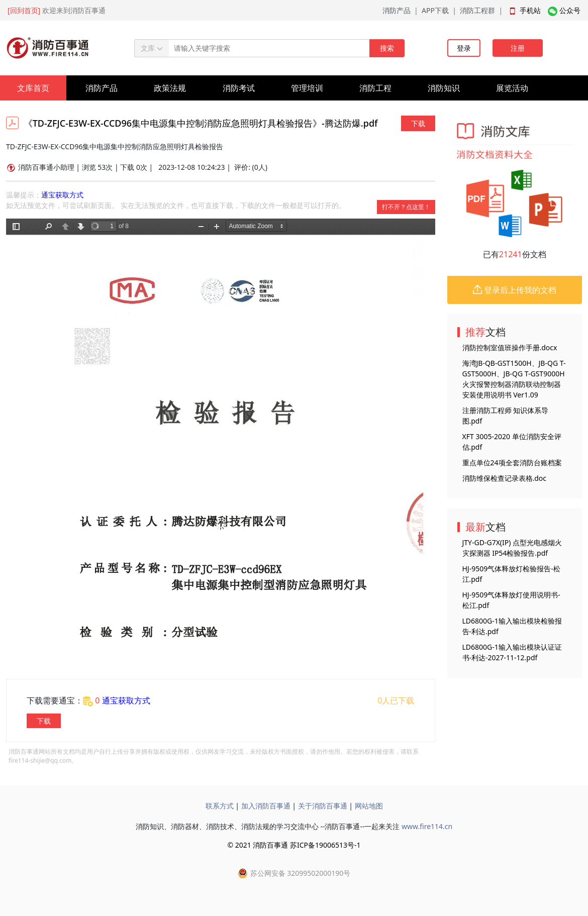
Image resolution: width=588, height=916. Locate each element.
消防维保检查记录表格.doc (505, 478)
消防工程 (375, 88)
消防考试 (239, 88)
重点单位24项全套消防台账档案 (512, 463)
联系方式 (220, 806)
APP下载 (435, 10)
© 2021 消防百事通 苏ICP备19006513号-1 (294, 845)
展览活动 (512, 88)
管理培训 (307, 88)
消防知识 (444, 88)
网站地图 (369, 806)
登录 (464, 48)
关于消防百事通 (323, 806)
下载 (418, 123)
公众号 (570, 10)
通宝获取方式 (62, 195)
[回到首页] (24, 10)
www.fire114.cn (427, 826)
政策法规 (170, 88)
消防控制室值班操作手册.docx (510, 347)
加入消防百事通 (266, 806)
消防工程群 (477, 10)
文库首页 (33, 88)
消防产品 (397, 10)
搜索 (387, 48)
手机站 (530, 10)
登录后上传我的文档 (515, 290)
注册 (518, 48)
